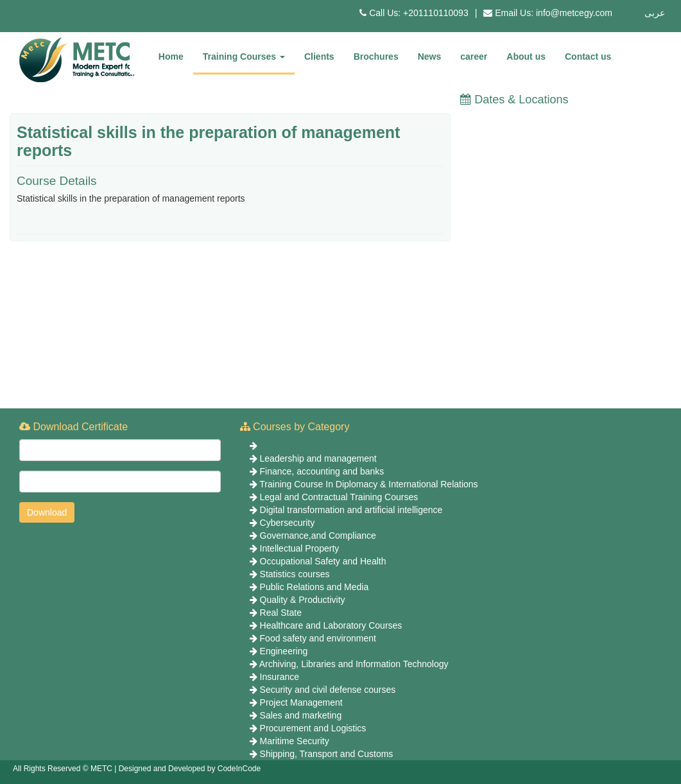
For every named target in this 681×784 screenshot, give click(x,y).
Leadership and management (318, 458)
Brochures (376, 57)
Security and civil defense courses (328, 690)
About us (526, 57)
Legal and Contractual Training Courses (339, 497)
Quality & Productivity (303, 600)
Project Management (301, 702)
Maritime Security (295, 741)
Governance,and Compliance (318, 536)
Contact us (588, 57)
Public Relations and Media (315, 587)
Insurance (280, 677)
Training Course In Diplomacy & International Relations (368, 484)
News (430, 57)
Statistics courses (295, 574)
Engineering (284, 651)
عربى (655, 13)
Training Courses (244, 57)
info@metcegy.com (574, 13)
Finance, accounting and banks (322, 471)
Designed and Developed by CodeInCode (190, 769)
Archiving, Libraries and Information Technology (354, 664)
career (474, 57)
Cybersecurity (288, 523)
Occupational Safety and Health (323, 561)
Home (171, 57)
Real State (281, 613)
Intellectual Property (300, 548)
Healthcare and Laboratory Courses (331, 625)
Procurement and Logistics (313, 728)
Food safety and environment (318, 638)
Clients (319, 57)
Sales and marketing (301, 715)
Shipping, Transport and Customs (327, 754)
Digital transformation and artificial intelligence (351, 510)
